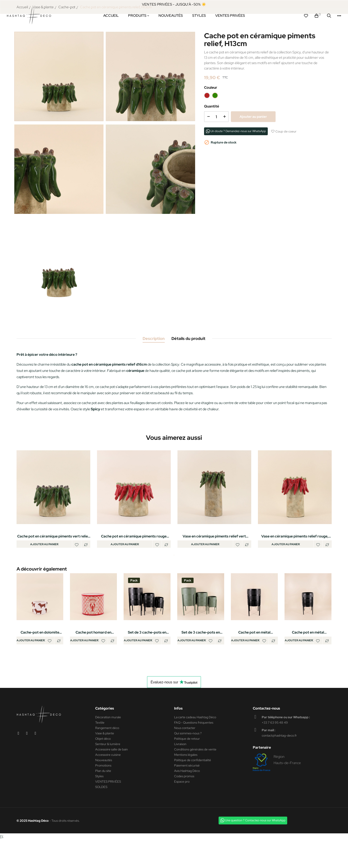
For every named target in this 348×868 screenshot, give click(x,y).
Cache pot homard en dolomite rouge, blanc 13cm (93, 659)
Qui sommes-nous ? (188, 762)
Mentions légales (186, 783)
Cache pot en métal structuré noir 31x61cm (254, 659)
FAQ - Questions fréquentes (194, 751)
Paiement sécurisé (187, 794)
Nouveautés (104, 788)
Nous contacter (185, 756)
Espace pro (182, 810)
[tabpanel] (53, 524)
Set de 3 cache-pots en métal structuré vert (201, 659)
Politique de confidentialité (193, 788)
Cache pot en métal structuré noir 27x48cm (308, 659)
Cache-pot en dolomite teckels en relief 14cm (40, 659)
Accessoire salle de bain (112, 778)
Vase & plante (105, 762)
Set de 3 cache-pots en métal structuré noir (147, 659)
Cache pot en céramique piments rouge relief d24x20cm (134, 561)
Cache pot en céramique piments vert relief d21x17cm (53, 561)
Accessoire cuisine (108, 783)
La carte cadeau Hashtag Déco (195, 746)
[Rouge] (207, 120)
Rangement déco (107, 756)
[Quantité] (216, 141)
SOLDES (101, 815)
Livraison (180, 772)
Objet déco (103, 767)
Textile (100, 751)
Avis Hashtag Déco (187, 799)
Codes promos (184, 805)
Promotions (103, 794)
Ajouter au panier (253, 141)
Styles (99, 805)
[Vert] (215, 120)
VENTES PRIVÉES (108, 810)
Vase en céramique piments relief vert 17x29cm (214, 561)
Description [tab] (154, 363)
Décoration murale (108, 746)
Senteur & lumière (108, 772)
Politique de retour (187, 767)
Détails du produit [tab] (188, 363)
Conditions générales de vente (195, 778)
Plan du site (103, 799)
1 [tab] (174, 581)
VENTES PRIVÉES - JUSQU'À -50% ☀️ (174, 4)
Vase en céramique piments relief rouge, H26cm (295, 561)
